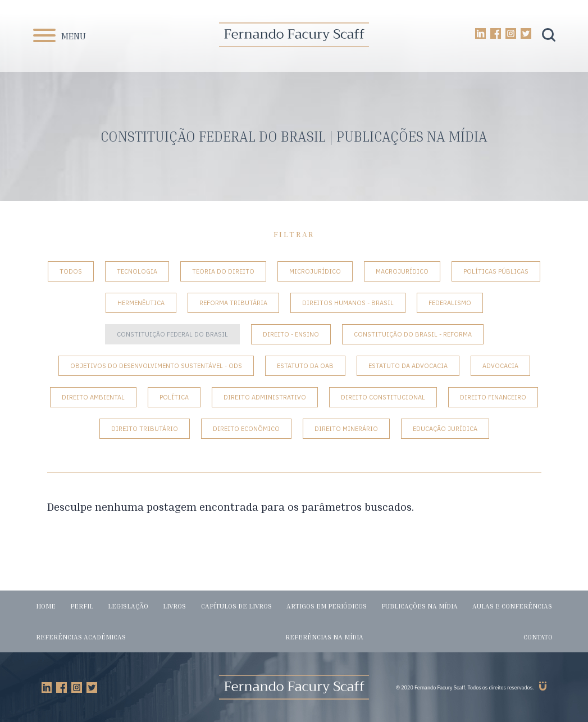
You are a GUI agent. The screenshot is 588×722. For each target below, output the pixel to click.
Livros (174, 606)
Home (46, 606)
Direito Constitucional (383, 397)
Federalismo (450, 303)
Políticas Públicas (496, 271)
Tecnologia (137, 271)
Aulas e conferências (512, 606)
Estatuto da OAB (305, 366)
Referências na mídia (324, 637)
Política (174, 397)
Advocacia (500, 366)
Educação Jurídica (445, 429)
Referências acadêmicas (81, 637)
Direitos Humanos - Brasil (348, 303)
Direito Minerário (346, 429)
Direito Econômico (246, 429)
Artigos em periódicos (327, 606)
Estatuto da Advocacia (408, 366)
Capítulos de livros (236, 606)
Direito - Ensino (291, 334)
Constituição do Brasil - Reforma (413, 334)
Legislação (128, 606)
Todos (71, 271)
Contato (538, 637)
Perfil (82, 606)
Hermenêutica (141, 303)
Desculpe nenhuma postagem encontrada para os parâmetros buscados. (231, 507)
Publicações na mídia (420, 606)
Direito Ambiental (93, 397)
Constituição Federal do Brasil (172, 334)
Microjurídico (315, 271)
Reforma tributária (233, 303)
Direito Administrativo (265, 397)
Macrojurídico (402, 271)
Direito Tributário (145, 429)
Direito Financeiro (493, 397)
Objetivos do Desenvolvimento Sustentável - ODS (156, 366)
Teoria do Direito (223, 271)
